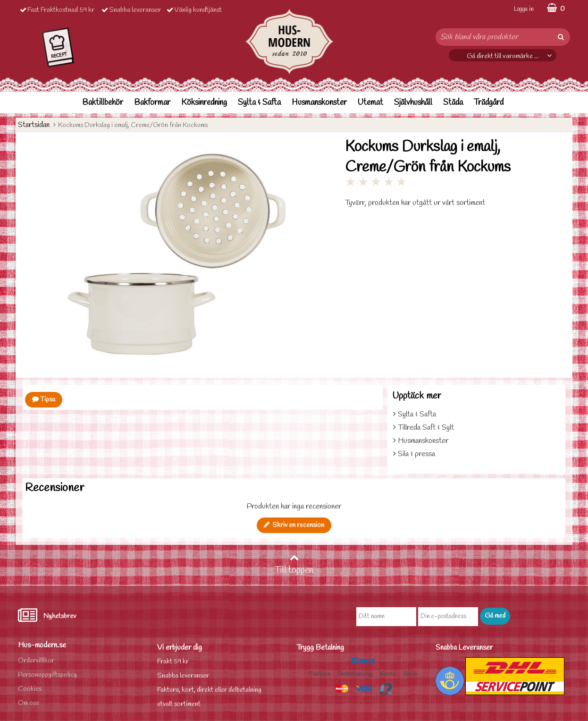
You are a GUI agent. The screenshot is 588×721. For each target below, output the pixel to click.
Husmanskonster (319, 103)
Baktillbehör (103, 103)
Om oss (28, 703)
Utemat (370, 103)
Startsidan (34, 125)
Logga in (524, 9)
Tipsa (44, 400)
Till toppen (294, 565)
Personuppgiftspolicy (47, 675)
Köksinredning (204, 103)
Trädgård (489, 103)
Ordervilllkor (36, 661)
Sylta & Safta (259, 103)
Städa (453, 103)
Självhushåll (413, 103)
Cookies (30, 689)
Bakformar (152, 103)
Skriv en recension (294, 525)
